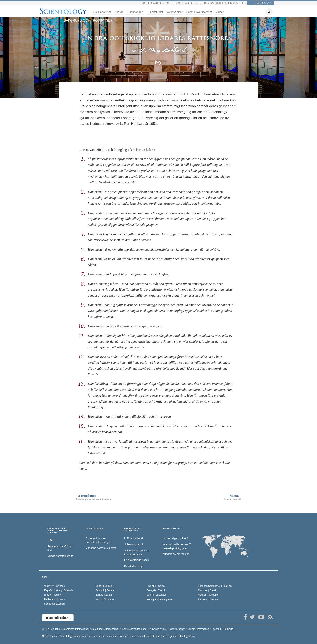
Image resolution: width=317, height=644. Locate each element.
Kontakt (217, 629)
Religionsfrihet (102, 12)
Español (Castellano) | (215, 586)
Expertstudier (155, 12)
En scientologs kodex (137, 560)
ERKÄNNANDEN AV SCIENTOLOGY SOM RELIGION (57, 530)
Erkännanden (135, 12)
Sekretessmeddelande (134, 629)
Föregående (86, 496)
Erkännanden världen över (60, 548)
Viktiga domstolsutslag (60, 556)
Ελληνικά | (207, 590)
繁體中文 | (55, 586)
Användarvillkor (158, 629)
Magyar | (209, 595)
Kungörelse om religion (176, 554)
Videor (220, 12)
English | (156, 586)
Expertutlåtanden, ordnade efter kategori (99, 540)
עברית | (53, 595)
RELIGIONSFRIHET (172, 528)
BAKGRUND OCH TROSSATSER (88, 21)
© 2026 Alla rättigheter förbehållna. (80, 629)
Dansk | (104, 586)
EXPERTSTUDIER (94, 528)
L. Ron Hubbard (133, 538)
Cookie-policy (177, 629)
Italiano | (104, 595)
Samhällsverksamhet (199, 12)
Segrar (119, 12)
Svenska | (54, 604)
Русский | (208, 599)
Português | (160, 599)
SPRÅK (262, 3)
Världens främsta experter (101, 548)
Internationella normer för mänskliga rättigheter (177, 546)
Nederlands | (55, 599)
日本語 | (157, 595)
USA (50, 540)
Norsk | (105, 599)
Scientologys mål (134, 544)
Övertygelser (175, 12)
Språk (45, 577)
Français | (156, 590)
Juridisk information (198, 629)
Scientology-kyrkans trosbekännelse (136, 552)
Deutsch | (105, 590)
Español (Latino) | (59, 590)
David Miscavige (134, 566)
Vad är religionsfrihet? (175, 538)
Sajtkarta (228, 629)
